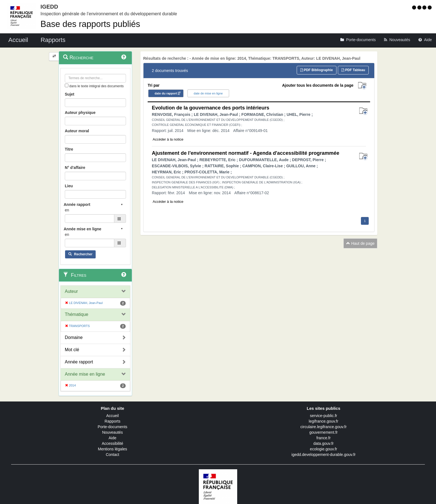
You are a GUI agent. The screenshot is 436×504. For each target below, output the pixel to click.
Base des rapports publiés (90, 24)
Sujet (70, 94)
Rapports (112, 421)
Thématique (77, 314)
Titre (69, 149)
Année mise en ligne (85, 374)
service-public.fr (323, 416)
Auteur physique (80, 113)
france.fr (324, 438)
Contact (112, 455)
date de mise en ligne (208, 93)
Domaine (74, 337)
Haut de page (360, 243)
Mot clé (72, 350)
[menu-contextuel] (67, 85)
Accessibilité (112, 443)
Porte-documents (112, 427)
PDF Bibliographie (317, 70)
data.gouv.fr (324, 443)
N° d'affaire (75, 168)
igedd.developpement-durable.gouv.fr (324, 455)
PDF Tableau (353, 70)
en (67, 210)
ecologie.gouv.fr (324, 449)
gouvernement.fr (324, 432)
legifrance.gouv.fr (323, 421)
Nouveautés (112, 432)
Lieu (69, 186)
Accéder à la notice (168, 139)
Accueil (112, 416)
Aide (112, 438)
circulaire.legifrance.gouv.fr (323, 427)
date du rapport (166, 93)
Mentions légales (112, 449)
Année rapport (79, 362)
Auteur (71, 291)
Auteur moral (77, 131)
